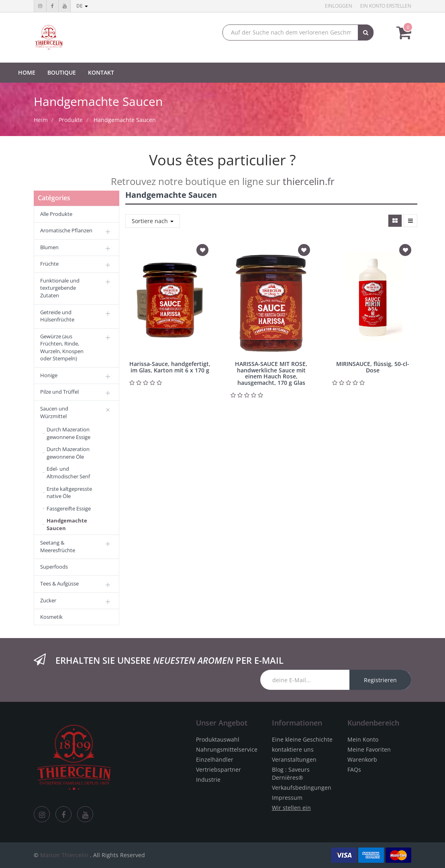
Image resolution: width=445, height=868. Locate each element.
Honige (49, 375)
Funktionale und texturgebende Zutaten (60, 288)
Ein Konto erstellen (386, 6)
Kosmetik (51, 617)
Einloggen (339, 6)
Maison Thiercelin (64, 855)
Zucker (48, 600)
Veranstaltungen (294, 759)
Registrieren (380, 680)
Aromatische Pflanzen (66, 230)
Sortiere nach (153, 221)
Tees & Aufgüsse (59, 583)
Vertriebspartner (218, 769)
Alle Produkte (56, 214)
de (82, 6)
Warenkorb (362, 759)
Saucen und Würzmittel (54, 412)
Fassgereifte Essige (69, 508)
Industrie (208, 780)
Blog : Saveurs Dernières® (291, 773)
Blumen (49, 247)
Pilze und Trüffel (59, 392)
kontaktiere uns (293, 749)
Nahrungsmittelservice (227, 749)
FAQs (354, 769)
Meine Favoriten (369, 749)
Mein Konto (363, 739)
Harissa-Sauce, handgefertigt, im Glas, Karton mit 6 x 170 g (170, 367)
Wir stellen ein (291, 808)
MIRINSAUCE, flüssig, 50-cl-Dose (373, 367)
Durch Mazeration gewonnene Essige (68, 433)
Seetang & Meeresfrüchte (58, 546)
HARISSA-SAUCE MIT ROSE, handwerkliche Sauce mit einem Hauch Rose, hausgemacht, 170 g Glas (271, 373)
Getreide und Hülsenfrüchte (57, 316)
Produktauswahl (218, 739)
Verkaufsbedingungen (302, 788)
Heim (41, 120)
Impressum (287, 798)
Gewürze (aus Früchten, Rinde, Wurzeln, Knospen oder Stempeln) (62, 348)
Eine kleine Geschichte (302, 739)
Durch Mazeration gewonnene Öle (68, 453)
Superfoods (54, 567)
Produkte (71, 120)
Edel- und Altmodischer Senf (68, 473)
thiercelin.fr (309, 181)
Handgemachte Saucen (125, 120)
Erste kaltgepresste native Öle (69, 493)
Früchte (49, 264)
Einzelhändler (215, 759)
